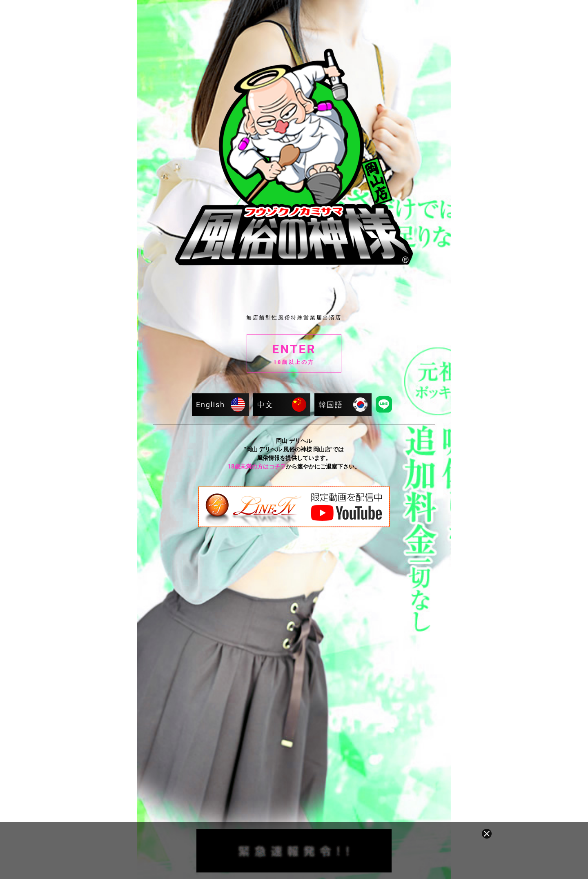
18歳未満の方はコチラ (257, 466)
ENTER (294, 354)
